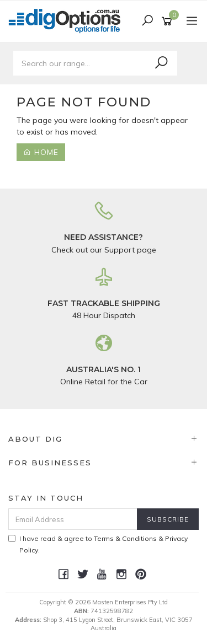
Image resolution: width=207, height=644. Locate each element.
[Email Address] (73, 519)
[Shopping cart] (169, 22)
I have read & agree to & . (98, 544)
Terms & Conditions (125, 538)
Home (41, 152)
